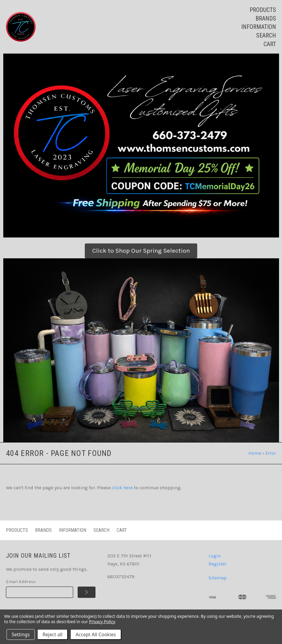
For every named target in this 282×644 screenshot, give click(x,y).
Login (215, 556)
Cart (270, 44)
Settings (21, 634)
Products (263, 10)
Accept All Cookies (96, 634)
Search (266, 35)
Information (259, 27)
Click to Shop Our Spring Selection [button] (141, 251)
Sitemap (218, 578)
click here (122, 488)
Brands (266, 18)
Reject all (53, 634)
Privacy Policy (102, 622)
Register (218, 564)
